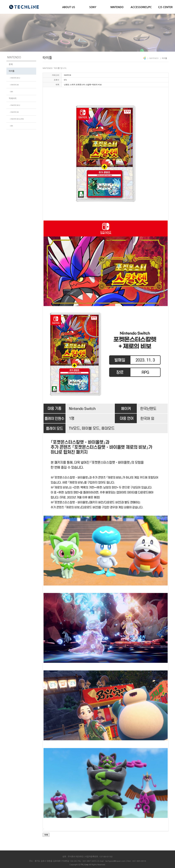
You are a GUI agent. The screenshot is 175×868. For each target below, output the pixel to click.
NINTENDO (117, 7)
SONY (93, 7)
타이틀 (12, 71)
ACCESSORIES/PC (141, 7)
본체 (11, 64)
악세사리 (13, 98)
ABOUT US (69, 7)
